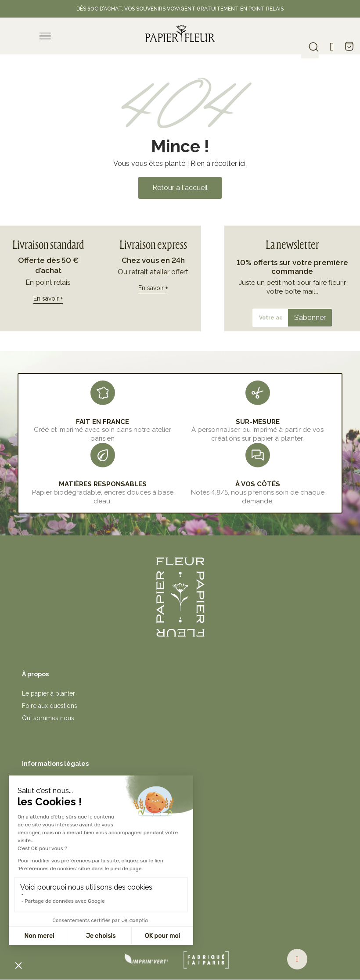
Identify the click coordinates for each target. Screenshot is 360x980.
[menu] (45, 36)
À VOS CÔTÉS (258, 484)
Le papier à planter (49, 693)
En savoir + (48, 298)
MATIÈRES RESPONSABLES (103, 484)
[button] (180, 188)
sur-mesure (258, 422)
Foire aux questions (50, 706)
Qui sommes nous (48, 718)
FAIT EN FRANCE (103, 422)
